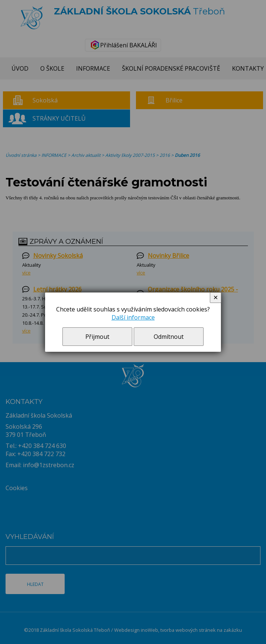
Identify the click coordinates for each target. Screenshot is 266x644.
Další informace (133, 317)
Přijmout (97, 337)
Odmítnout (169, 337)
